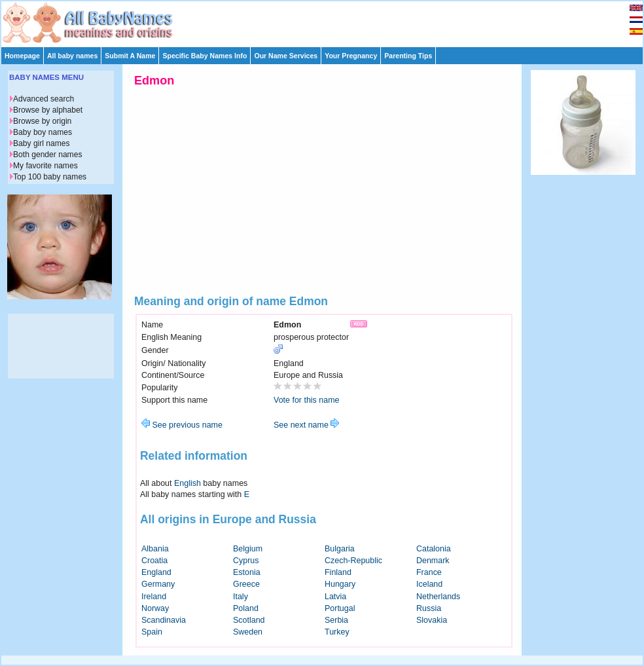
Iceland (429, 584)
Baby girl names (42, 143)
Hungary (340, 584)
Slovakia (432, 620)
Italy (241, 597)
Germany (158, 584)
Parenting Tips (408, 56)
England (156, 572)
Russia (429, 608)
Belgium (248, 549)
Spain (152, 632)
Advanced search (44, 99)
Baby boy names (43, 132)
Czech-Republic (353, 561)
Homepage (22, 56)
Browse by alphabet (48, 110)
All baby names (72, 56)
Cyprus (246, 561)
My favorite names (45, 166)
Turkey (337, 632)
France (429, 572)
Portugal (340, 608)
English (188, 483)
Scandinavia (164, 620)
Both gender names (47, 155)
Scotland (249, 620)
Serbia (336, 620)
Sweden (248, 632)
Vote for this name (307, 400)
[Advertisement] (328, 21)
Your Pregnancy (351, 56)
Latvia (335, 597)
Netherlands (438, 597)
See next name (306, 425)
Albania (155, 549)
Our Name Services (286, 56)
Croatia (154, 561)
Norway (155, 608)
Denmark (433, 561)
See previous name (182, 425)
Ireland (154, 597)
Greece (246, 584)
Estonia (247, 572)
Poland (246, 608)
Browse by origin (42, 121)
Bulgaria (340, 549)
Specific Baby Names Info (205, 56)
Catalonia (434, 549)
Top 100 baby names (50, 177)
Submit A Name (130, 56)
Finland (338, 572)
